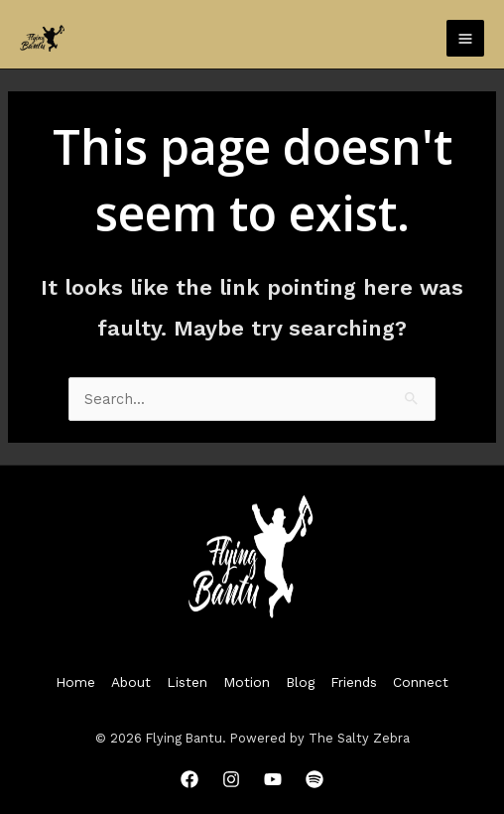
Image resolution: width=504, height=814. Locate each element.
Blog (300, 682)
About (131, 682)
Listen (187, 682)
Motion (247, 682)
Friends (354, 682)
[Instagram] (231, 779)
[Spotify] (315, 779)
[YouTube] (273, 779)
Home (75, 682)
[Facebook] (189, 779)
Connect (421, 682)
